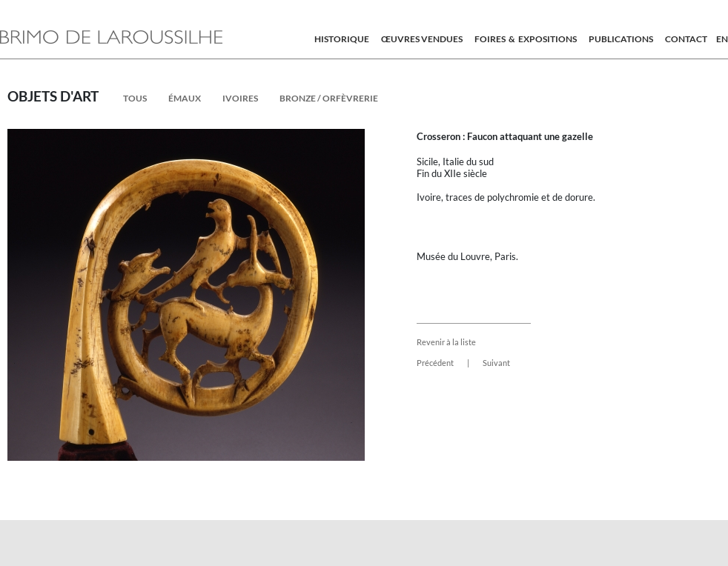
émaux (185, 98)
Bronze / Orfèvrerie (329, 98)
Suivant (496, 363)
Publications (621, 39)
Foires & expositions (526, 39)
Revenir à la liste (446, 342)
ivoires (240, 98)
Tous (135, 98)
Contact (686, 39)
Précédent (435, 363)
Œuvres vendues (422, 39)
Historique (342, 39)
